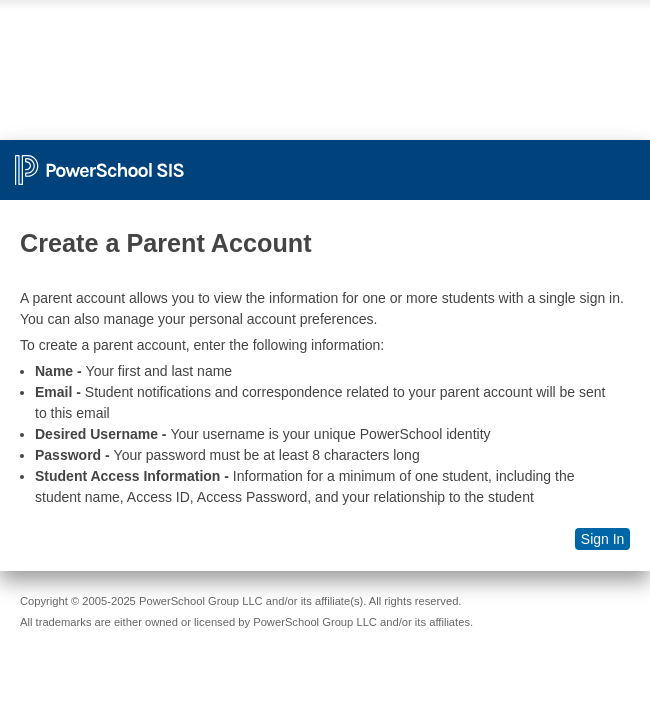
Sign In (603, 539)
